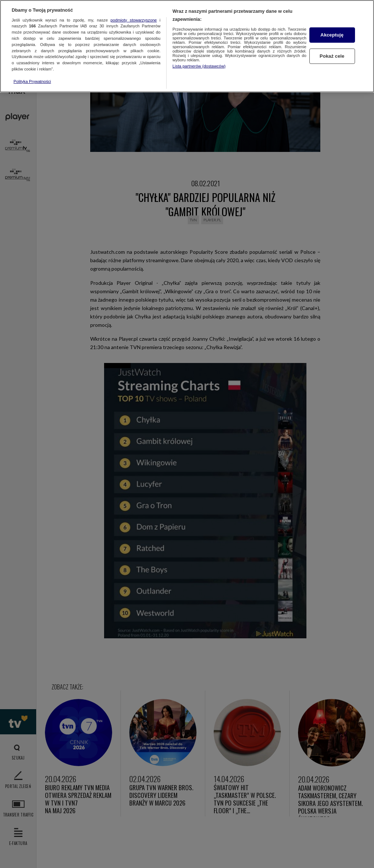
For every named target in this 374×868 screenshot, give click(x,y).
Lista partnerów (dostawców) (199, 66)
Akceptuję (332, 35)
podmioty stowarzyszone (134, 20)
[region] (187, 46)
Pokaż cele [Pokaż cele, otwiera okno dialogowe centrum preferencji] (332, 56)
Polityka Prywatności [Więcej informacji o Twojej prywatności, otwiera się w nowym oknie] (32, 81)
